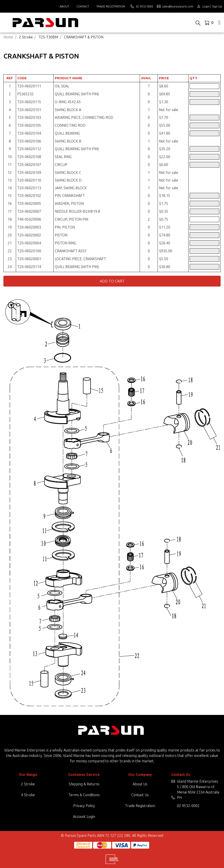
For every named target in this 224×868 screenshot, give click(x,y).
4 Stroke (28, 795)
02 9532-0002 (188, 806)
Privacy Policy (84, 806)
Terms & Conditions (84, 795)
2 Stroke (28, 784)
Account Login (84, 817)
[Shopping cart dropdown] (209, 23)
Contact (83, 6)
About (64, 6)
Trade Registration (111, 6)
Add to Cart (112, 281)
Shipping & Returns (84, 784)
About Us (140, 784)
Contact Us (140, 795)
